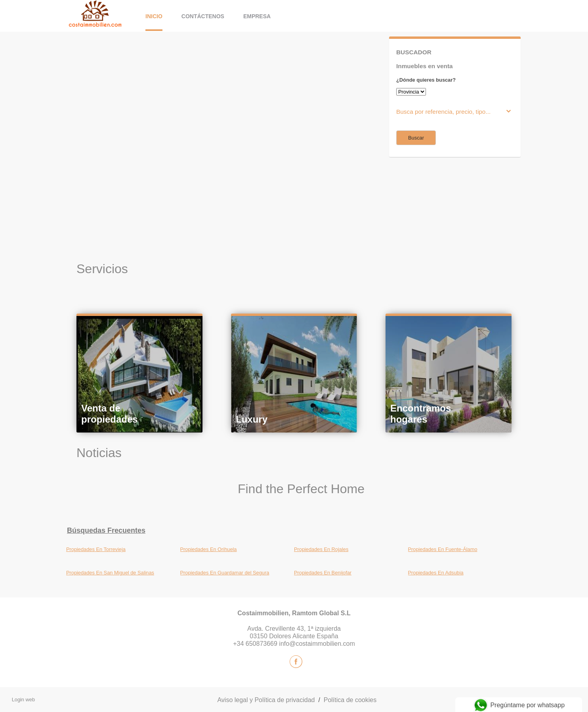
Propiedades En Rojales (321, 549)
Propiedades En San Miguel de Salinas (110, 573)
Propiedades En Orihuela (209, 549)
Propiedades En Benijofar (323, 573)
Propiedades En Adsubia (436, 573)
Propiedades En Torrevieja (96, 549)
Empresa (257, 16)
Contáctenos (203, 16)
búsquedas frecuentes (106, 530)
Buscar (416, 138)
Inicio (154, 16)
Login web (23, 700)
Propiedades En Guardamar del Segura (225, 573)
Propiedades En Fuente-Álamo (443, 549)
